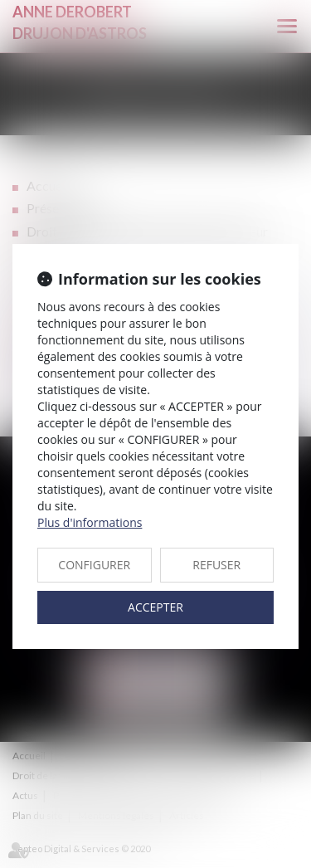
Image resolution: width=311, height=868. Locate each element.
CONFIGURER (94, 565)
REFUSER (216, 565)
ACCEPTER (155, 607)
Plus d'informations (90, 522)
